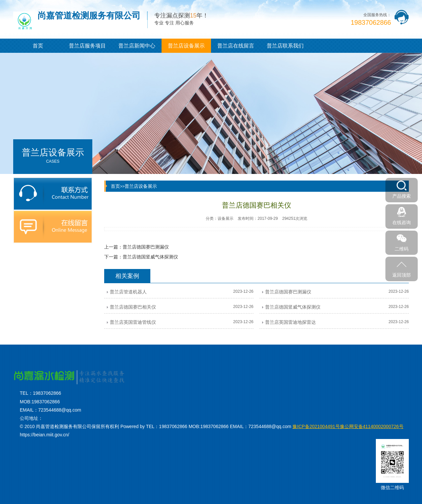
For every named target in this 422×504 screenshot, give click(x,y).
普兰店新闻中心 (137, 46)
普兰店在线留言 (236, 46)
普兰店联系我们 (285, 46)
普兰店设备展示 (186, 46)
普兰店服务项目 (87, 46)
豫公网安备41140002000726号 (348, 426)
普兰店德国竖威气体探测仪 (150, 257)
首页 (38, 46)
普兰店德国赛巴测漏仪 (146, 247)
